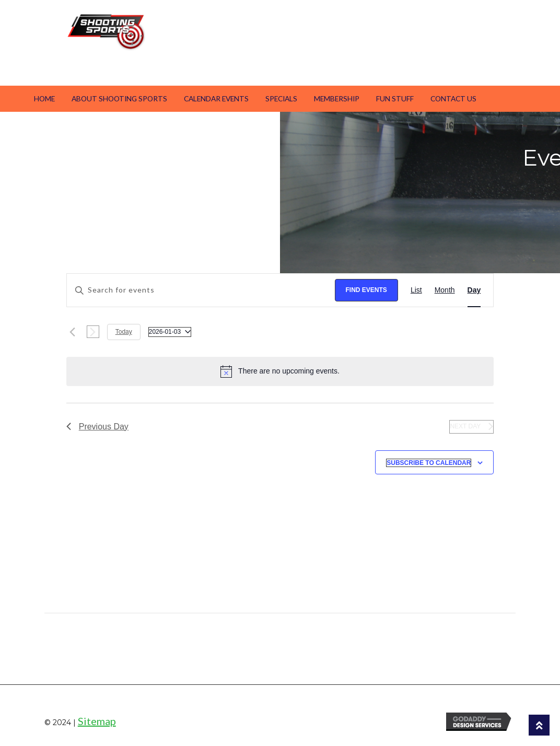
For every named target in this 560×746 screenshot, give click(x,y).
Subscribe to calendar (429, 463)
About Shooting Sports (119, 98)
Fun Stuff (395, 98)
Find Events (366, 290)
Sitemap (97, 721)
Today (124, 332)
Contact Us (453, 98)
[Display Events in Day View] (474, 290)
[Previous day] (73, 332)
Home (44, 98)
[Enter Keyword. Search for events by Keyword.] (201, 290)
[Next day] (93, 332)
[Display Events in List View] (416, 290)
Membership (337, 98)
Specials (281, 98)
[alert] (280, 371)
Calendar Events (216, 98)
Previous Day (97, 427)
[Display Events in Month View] (445, 290)
